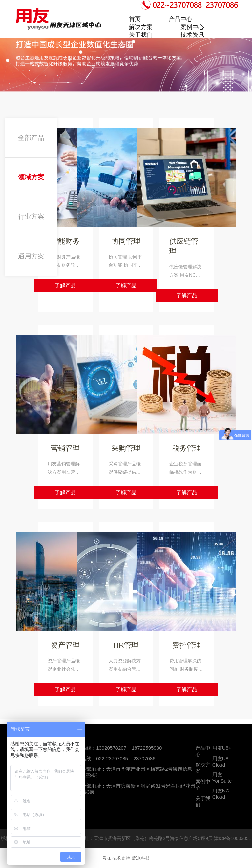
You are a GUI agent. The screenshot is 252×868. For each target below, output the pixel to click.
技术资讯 (192, 35)
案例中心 (192, 27)
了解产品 (65, 286)
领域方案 (31, 177)
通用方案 (31, 256)
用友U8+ (222, 748)
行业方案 (31, 216)
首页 (135, 19)
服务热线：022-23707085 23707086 (113, 758)
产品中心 (180, 19)
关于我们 (141, 35)
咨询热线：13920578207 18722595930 (117, 748)
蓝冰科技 (141, 858)
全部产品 (31, 138)
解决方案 (141, 27)
